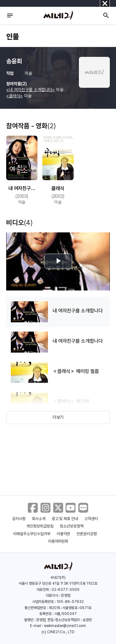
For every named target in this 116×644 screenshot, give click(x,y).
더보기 (58, 417)
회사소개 (39, 519)
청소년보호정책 (72, 526)
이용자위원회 (58, 541)
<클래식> (15, 96)
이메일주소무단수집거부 (32, 534)
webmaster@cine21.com (65, 626)
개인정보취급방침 (40, 526)
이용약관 (63, 534)
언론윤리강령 (87, 534)
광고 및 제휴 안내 (65, 519)
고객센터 (91, 519)
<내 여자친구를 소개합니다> (30, 90)
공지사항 (19, 519)
